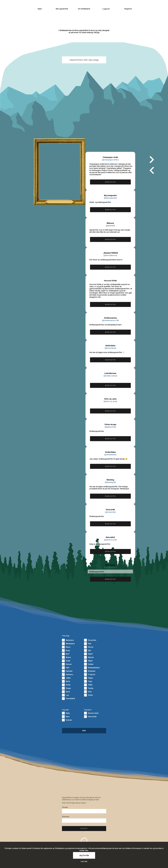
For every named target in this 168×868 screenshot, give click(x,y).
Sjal (87, 650)
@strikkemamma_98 (110, 321)
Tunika (89, 688)
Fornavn (65, 807)
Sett (88, 644)
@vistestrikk (110, 512)
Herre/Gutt (90, 717)
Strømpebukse (92, 668)
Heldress (68, 675)
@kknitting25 (110, 482)
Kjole (66, 681)
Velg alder (65, 710)
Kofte (66, 685)
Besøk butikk (110, 182)
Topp (88, 681)
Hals (66, 668)
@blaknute (110, 226)
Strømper (90, 671)
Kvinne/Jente (91, 713)
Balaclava (68, 640)
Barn (66, 717)
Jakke (66, 678)
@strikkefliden (110, 455)
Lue (65, 695)
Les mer (84, 861)
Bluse (66, 647)
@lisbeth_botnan (110, 376)
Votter (88, 695)
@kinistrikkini (110, 348)
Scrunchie (90, 640)
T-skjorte (90, 675)
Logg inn (106, 9)
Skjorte (89, 657)
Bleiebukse (68, 644)
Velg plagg (66, 636)
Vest (88, 692)
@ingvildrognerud (110, 568)
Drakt (66, 661)
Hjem (40, 9)
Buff (66, 654)
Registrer (128, 9)
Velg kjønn (88, 710)
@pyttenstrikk (110, 427)
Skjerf (88, 654)
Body (66, 650)
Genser (67, 664)
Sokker (89, 664)
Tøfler (88, 685)
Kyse (66, 692)
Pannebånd (68, 699)
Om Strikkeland (84, 9)
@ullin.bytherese (110, 256)
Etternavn (66, 817)
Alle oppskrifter (62, 9)
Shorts (89, 647)
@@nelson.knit (110, 540)
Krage (66, 688)
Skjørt (88, 661)
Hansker (67, 671)
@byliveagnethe (110, 198)
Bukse (66, 657)
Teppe (88, 678)
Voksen (67, 720)
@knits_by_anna (110, 401)
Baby (66, 713)
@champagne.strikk (110, 160)
